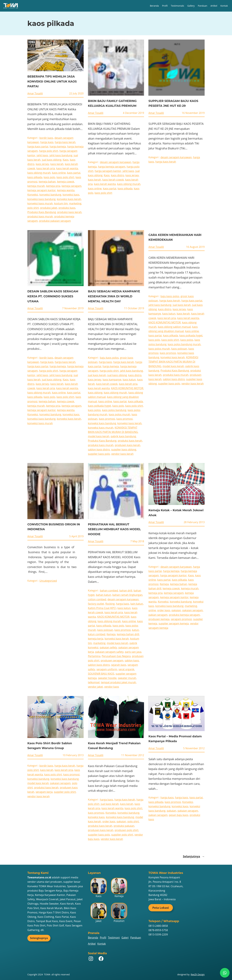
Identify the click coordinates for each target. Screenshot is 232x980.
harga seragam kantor (108, 171)
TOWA (47, 974)
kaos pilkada (35, 177)
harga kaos (47, 142)
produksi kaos (67, 208)
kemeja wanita (66, 190)
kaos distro (118, 175)
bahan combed (109, 591)
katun (135, 630)
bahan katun (103, 595)
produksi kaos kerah (69, 212)
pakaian (176, 610)
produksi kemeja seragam (184, 615)
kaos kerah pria (46, 168)
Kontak (224, 6)
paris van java (133, 652)
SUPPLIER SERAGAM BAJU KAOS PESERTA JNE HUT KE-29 (173, 103)
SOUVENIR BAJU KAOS (101, 674)
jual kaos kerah (97, 375)
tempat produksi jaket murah (118, 682)
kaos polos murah (119, 414)
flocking (110, 604)
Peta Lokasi (161, 908)
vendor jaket (95, 687)
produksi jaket (49, 208)
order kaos (164, 610)
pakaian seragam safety (109, 652)
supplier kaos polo (99, 454)
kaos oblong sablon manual (174, 327)
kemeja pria (53, 186)
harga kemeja (58, 147)
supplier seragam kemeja (174, 623)
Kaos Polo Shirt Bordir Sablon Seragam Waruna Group (50, 746)
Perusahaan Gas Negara (116, 656)
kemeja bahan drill (128, 634)
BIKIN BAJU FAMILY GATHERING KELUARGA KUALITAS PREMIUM (112, 103)
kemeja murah (36, 186)
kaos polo (49, 177)
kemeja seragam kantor (42, 190)
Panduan (203, 6)
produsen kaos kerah (127, 445)
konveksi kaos (71, 195)
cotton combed (97, 599)
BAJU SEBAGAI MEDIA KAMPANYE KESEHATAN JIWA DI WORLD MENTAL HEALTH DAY (114, 296)
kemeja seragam (71, 186)
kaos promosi (107, 419)
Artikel (214, 6)
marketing (75, 203)
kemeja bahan (47, 182)
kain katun (137, 604)
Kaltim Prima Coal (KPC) (102, 608)
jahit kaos (42, 155)
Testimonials (177, 6)
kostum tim (61, 203)
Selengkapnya (39, 938)
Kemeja (111, 634)
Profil (165, 6)
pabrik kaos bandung (123, 436)
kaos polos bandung (114, 410)
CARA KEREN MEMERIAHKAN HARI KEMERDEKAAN (175, 237)
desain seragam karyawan (116, 162)
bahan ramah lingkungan (127, 595)
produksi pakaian (124, 826)
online (152, 610)
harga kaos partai (38, 147)
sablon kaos (132, 660)
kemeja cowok (66, 182)
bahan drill (126, 591)
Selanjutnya (194, 856)
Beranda (154, 6)
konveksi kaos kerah (69, 199)
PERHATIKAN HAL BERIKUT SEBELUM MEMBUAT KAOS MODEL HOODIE (114, 529)
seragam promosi (181, 619)
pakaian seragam (193, 610)
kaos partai (74, 173)
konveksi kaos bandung (41, 199)
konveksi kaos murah (40, 203)
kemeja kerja (96, 639)
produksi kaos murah (40, 216)
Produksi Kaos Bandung (42, 212)
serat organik (126, 669)
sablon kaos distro (99, 449)
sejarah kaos (119, 665)
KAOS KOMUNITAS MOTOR (127, 388)
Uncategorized (48, 581)
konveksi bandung (50, 195)
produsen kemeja (159, 619)
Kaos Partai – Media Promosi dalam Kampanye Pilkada (175, 739)
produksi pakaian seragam (55, 221)
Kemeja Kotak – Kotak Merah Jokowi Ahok (176, 513)
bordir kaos (46, 138)
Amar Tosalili (35, 93)
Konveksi (33, 195)
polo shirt (33, 208)
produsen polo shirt (126, 830)
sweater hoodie (107, 678)
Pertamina (94, 656)
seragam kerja (44, 792)
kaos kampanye (112, 380)
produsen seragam (112, 660)
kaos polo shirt (65, 177)
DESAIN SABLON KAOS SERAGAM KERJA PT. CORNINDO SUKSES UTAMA (53, 296)
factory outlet (96, 604)
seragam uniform (107, 669)
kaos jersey (42, 164)
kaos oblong (95, 393)
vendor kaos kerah (122, 454)
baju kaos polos (109, 358)
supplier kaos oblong (124, 449)
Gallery (191, 6)
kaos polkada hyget (100, 406)
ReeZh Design (198, 974)
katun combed (97, 634)
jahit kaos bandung (61, 155)
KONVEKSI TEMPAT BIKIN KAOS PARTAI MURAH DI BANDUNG (173, 362)
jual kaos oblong (52, 160)
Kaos (66, 160)
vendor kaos (112, 687)
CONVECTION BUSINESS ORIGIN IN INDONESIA (54, 527)
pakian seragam (158, 615)
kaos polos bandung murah (184, 344)
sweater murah (127, 678)
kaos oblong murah (39, 173)
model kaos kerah (99, 436)
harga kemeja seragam (112, 167)
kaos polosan (179, 349)
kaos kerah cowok (113, 180)
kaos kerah (57, 164)
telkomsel (94, 682)
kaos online (59, 173)
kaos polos (94, 410)
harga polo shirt (49, 151)
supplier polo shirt (65, 792)
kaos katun (129, 380)
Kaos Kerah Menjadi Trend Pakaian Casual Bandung (114, 746)
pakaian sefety (108, 647)
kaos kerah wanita (67, 168)
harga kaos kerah (65, 142)
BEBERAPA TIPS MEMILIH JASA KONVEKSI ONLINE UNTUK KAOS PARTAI (52, 81)
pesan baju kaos (179, 815)
